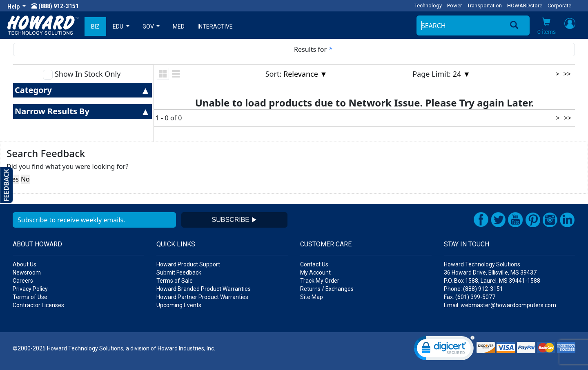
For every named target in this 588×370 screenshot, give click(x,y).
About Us (24, 264)
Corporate (559, 6)
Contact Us (314, 264)
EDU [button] (119, 27)
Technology (428, 6)
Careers (23, 281)
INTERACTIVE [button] (215, 27)
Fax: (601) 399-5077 (470, 297)
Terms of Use (30, 297)
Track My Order (320, 281)
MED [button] (179, 27)
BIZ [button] (95, 27)
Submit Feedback (179, 273)
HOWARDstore (525, 6)
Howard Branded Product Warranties (204, 289)
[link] (444, 350)
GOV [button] (149, 27)
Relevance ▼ (305, 74)
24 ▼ (462, 74)
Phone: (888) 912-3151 (473, 289)
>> (567, 74)
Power (454, 6)
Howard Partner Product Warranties (202, 297)
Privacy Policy (30, 289)
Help (14, 7)
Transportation (484, 6)
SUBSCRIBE (235, 220)
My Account (315, 273)
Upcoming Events (179, 305)
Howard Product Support (188, 264)
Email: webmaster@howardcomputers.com (500, 305)
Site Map (312, 297)
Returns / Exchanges (327, 289)
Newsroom (27, 273)
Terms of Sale (175, 281)
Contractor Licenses (38, 305)
